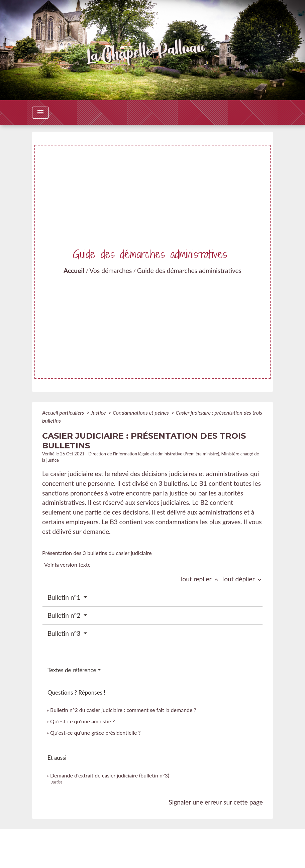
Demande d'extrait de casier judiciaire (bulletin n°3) (110, 775)
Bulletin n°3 (65, 633)
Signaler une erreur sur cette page (216, 802)
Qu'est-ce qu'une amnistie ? (83, 721)
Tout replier (200, 579)
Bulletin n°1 (65, 597)
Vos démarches (111, 270)
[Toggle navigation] (40, 113)
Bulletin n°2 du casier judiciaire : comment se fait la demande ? (123, 710)
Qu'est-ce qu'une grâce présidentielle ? (95, 733)
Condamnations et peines (141, 412)
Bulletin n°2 (65, 615)
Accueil (74, 270)
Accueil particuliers (64, 412)
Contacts (153, 840)
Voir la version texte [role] (67, 564)
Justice (99, 412)
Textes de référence (72, 670)
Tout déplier (242, 579)
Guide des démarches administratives (189, 270)
